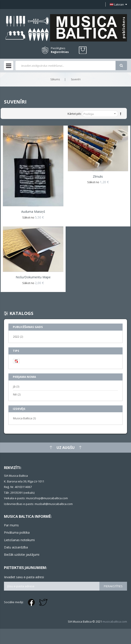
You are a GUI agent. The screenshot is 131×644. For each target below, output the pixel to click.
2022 (18, 336)
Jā (16, 386)
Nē (17, 394)
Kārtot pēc (74, 114)
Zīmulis (98, 176)
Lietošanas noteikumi (19, 540)
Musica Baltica (24, 418)
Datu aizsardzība (16, 547)
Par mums (11, 525)
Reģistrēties (60, 52)
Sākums (55, 79)
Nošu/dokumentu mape (33, 277)
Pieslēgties (58, 48)
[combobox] (65, 66)
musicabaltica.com (115, 621)
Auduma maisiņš (33, 212)
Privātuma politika (17, 532)
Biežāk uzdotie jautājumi (22, 555)
